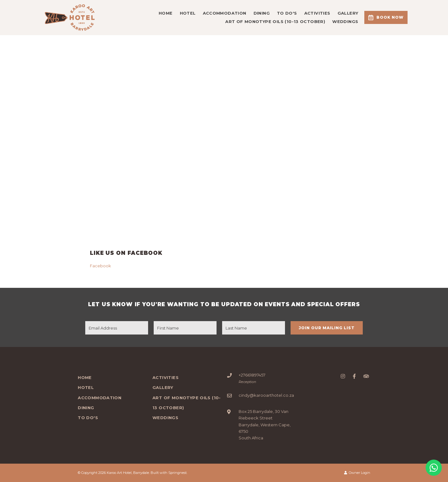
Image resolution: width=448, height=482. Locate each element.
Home (166, 13)
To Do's (287, 13)
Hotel (188, 13)
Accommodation (225, 13)
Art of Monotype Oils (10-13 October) (275, 21)
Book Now (386, 17)
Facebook (100, 266)
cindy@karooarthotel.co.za (266, 395)
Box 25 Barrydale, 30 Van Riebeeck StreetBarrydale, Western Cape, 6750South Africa (265, 425)
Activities (317, 13)
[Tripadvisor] (366, 376)
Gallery (348, 13)
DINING (262, 13)
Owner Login (357, 473)
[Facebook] (354, 376)
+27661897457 (252, 375)
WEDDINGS (345, 21)
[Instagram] (343, 376)
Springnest (177, 473)
